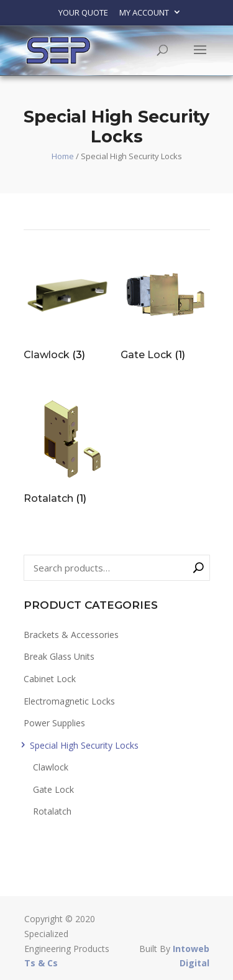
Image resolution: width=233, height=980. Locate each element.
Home (63, 156)
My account (144, 12)
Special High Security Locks (84, 745)
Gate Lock (53, 789)
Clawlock (51, 767)
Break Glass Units (59, 656)
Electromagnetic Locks (69, 701)
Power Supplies (54, 723)
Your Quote (83, 12)
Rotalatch (52, 811)
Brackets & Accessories (71, 635)
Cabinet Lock (50, 679)
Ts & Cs (41, 963)
